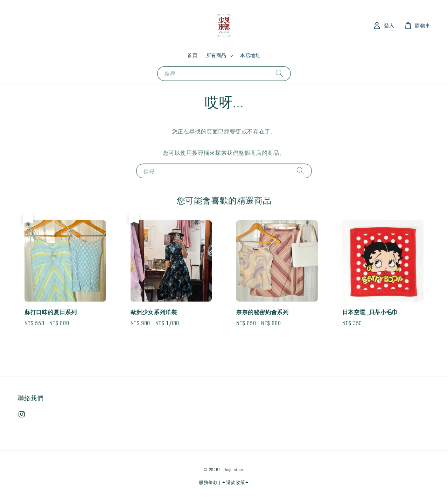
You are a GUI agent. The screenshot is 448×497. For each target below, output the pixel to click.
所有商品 (216, 55)
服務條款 (208, 482)
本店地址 (250, 55)
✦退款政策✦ (236, 482)
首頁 (192, 55)
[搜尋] (279, 73)
